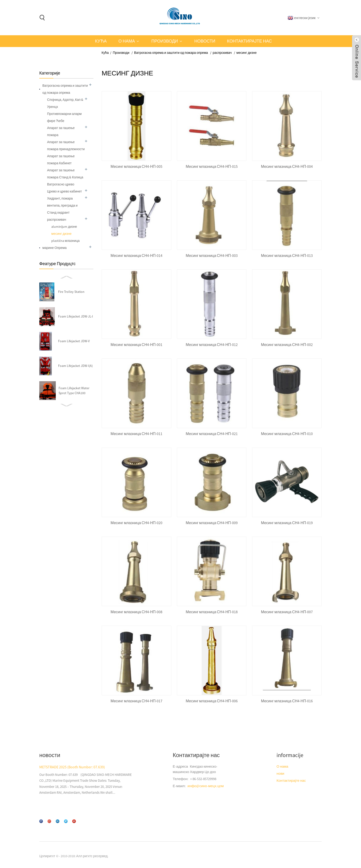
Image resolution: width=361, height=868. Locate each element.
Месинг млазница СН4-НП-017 (136, 701)
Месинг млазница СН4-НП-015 (212, 167)
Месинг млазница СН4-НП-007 (287, 612)
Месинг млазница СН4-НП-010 (287, 434)
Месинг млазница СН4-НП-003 (212, 256)
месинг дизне (247, 53)
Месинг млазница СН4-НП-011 (136, 434)
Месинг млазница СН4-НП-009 (212, 523)
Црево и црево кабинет (64, 191)
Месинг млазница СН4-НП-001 (136, 345)
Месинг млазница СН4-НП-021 (212, 434)
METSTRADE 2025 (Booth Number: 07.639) (72, 767)
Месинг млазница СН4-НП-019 (287, 523)
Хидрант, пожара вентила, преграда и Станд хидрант (62, 205)
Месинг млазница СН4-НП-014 (136, 256)
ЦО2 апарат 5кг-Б (74, 390)
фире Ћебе (56, 121)
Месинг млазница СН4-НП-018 (212, 612)
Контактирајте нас (250, 41)
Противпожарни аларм (64, 114)
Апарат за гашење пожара (61, 131)
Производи (165, 41)
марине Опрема (54, 248)
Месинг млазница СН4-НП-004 (287, 167)
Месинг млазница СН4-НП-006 (212, 701)
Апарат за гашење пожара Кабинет (61, 160)
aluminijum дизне (64, 227)
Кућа (101, 41)
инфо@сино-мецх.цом (206, 786)
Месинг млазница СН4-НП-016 (287, 701)
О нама (127, 41)
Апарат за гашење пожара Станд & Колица (65, 174)
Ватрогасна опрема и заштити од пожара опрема (171, 53)
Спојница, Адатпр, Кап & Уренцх (65, 103)
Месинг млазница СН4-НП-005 (136, 167)
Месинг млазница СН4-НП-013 (287, 256)
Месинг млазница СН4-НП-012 (212, 345)
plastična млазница (65, 241)
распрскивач (222, 53)
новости (205, 41)
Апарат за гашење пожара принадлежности (66, 145)
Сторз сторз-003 (73, 366)
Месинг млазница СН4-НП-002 (287, 345)
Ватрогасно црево (61, 184)
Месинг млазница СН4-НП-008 (136, 612)
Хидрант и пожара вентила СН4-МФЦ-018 (75, 341)
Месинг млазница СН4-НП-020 (136, 523)
